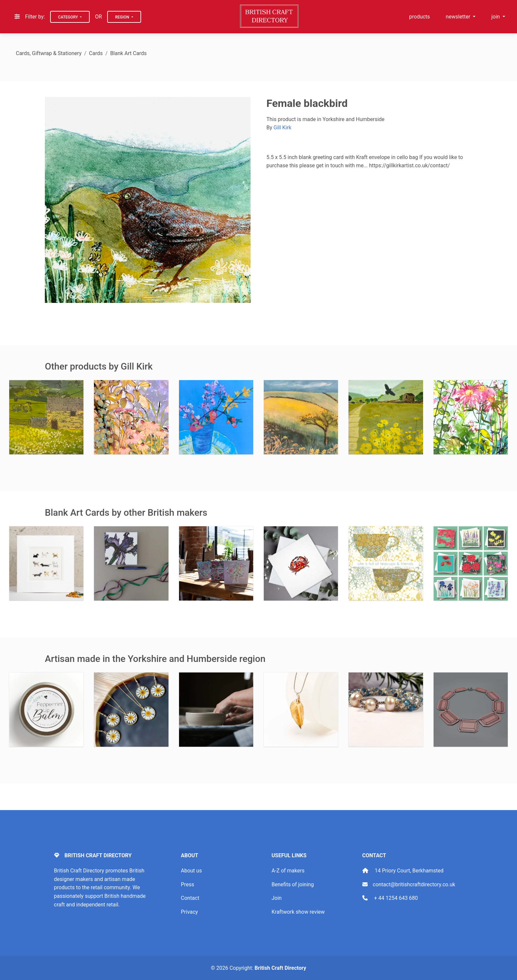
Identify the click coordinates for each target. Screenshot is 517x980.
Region (123, 17)
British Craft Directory (280, 968)
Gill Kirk (283, 128)
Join (277, 898)
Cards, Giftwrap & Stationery (49, 53)
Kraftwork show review (298, 912)
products (420, 17)
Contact (190, 898)
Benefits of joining (293, 884)
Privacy (190, 912)
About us (192, 871)
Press (188, 884)
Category (68, 17)
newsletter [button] (459, 17)
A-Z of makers (288, 871)
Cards (96, 53)
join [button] (496, 17)
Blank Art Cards (128, 53)
